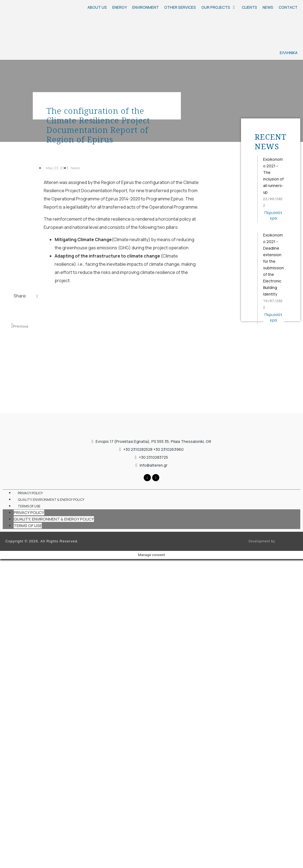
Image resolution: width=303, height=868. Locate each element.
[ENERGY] (120, 7)
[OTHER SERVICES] (180, 7)
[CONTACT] (288, 7)
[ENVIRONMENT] (145, 7)
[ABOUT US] (97, 7)
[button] (37, 299)
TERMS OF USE (29, 506)
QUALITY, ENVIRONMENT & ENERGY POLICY (51, 500)
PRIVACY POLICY (30, 493)
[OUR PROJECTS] (219, 7)
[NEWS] (268, 7)
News (75, 168)
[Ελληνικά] (247, 34)
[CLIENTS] (249, 7)
